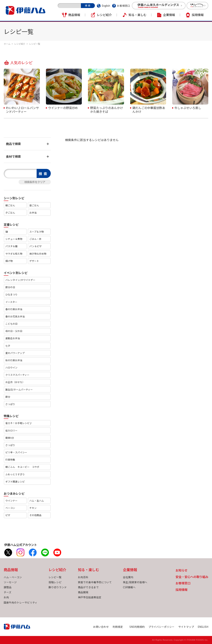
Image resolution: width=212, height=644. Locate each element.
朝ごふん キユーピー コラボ (22, 467)
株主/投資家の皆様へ (135, 582)
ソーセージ (10, 582)
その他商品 (35, 515)
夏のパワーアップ (15, 353)
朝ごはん (10, 205)
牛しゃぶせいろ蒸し (188, 108)
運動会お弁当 (13, 338)
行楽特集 (10, 460)
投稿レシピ (55, 582)
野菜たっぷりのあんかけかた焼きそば (107, 109)
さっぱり (10, 404)
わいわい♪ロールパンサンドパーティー (22, 109)
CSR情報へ (129, 587)
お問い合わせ (101, 627)
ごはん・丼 (35, 239)
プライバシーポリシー (161, 627)
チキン (33, 508)
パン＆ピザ (36, 246)
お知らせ (182, 570)
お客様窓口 (123, 6)
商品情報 (74, 15)
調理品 (8, 587)
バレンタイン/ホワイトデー (20, 280)
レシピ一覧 (55, 577)
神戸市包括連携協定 (90, 597)
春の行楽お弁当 (14, 309)
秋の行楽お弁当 (14, 360)
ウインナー (11, 501)
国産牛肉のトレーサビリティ (21, 602)
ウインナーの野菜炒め (63, 108)
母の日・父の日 (14, 331)
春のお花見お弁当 (15, 316)
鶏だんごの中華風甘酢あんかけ (149, 109)
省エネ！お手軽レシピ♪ (19, 423)
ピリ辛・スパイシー (16, 452)
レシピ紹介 (104, 15)
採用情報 (198, 15)
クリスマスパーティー (17, 375)
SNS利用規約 (137, 627)
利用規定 (118, 627)
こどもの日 (11, 324)
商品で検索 (13, 144)
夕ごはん (10, 213)
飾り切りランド (58, 587)
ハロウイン (11, 367)
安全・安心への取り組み (192, 577)
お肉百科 (83, 577)
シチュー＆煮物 (14, 239)
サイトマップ (186, 627)
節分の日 (10, 287)
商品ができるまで (88, 587)
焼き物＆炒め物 (38, 254)
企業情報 (169, 15)
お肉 (6, 597)
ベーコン (10, 508)
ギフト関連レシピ (15, 482)
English (106, 6)
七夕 (8, 346)
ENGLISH (203, 627)
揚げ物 (9, 261)
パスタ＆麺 (11, 246)
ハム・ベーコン (13, 577)
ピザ (8, 515)
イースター (11, 302)
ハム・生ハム (37, 501)
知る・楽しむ (137, 15)
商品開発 (83, 592)
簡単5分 (10, 438)
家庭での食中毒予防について (95, 582)
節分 (8, 397)
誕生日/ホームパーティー (19, 389)
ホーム (7, 44)
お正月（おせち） (15, 382)
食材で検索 (13, 156)
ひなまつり (11, 294)
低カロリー (11, 430)
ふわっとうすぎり (15, 474)
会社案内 (128, 577)
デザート (34, 261)
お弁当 (33, 213)
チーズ (8, 592)
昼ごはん (34, 205)
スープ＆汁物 (37, 232)
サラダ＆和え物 (14, 254)
